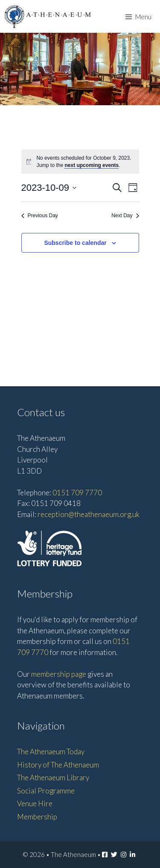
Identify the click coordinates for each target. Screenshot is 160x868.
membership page (59, 674)
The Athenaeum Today (51, 752)
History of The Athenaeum (58, 765)
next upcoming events (92, 165)
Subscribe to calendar (75, 243)
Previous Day (40, 216)
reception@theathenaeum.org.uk (89, 514)
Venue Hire (35, 803)
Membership (37, 817)
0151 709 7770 (77, 493)
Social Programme (46, 791)
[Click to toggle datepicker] (49, 188)
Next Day (125, 216)
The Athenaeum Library (53, 777)
